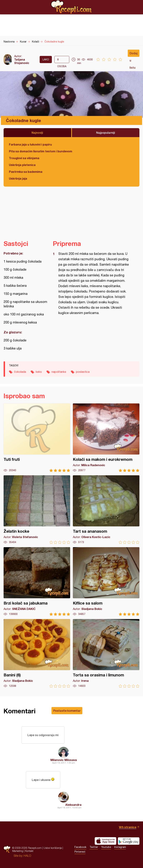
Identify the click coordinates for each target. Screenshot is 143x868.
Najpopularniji (106, 133)
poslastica (83, 372)
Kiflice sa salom (106, 582)
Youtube (106, 847)
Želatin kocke (37, 510)
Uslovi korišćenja (53, 848)
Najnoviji (37, 133)
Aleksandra (73, 805)
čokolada (20, 372)
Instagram (120, 847)
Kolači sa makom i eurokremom (106, 438)
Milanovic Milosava (64, 760)
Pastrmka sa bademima (26, 172)
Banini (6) (37, 653)
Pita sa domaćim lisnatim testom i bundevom (41, 151)
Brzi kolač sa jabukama (37, 582)
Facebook (80, 847)
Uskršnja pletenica (22, 165)
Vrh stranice (128, 827)
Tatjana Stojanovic (22, 61)
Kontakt (29, 851)
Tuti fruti (37, 438)
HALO (27, 856)
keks (39, 372)
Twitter (94, 847)
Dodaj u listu (134, 54)
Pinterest (80, 852)
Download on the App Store (106, 841)
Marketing (18, 851)
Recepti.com (72, 7)
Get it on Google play (129, 841)
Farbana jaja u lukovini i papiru (30, 144)
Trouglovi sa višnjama (24, 158)
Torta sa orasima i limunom (106, 653)
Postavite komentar (67, 711)
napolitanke (59, 372)
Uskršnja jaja (18, 178)
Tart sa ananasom (106, 510)
